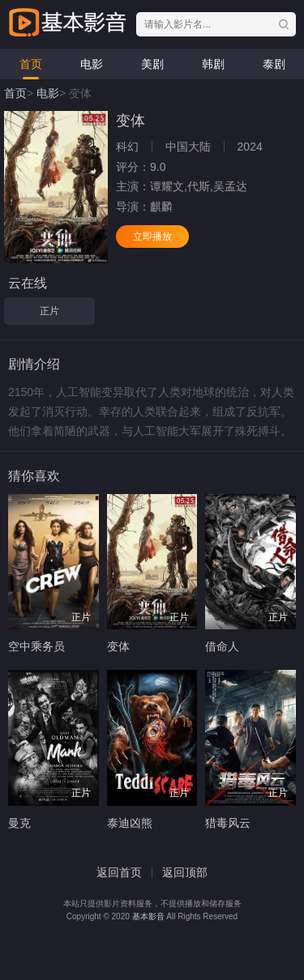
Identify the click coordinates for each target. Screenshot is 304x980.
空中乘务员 (36, 646)
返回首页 (119, 872)
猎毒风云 (228, 823)
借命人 (222, 646)
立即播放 (152, 236)
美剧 (152, 64)
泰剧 (274, 64)
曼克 (19, 823)
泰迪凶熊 (130, 823)
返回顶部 (185, 872)
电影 (92, 64)
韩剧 (213, 64)
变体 (118, 646)
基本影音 (148, 916)
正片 (49, 311)
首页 (31, 64)
